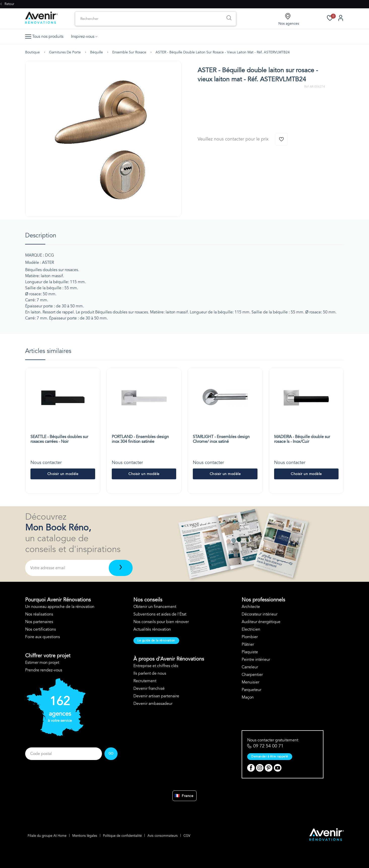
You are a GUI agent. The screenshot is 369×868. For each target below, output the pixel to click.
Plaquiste (250, 652)
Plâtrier (248, 644)
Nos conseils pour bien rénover (161, 622)
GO (111, 753)
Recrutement (145, 681)
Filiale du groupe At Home (47, 836)
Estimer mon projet (42, 663)
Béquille (97, 52)
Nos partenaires (39, 622)
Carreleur (250, 667)
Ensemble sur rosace (129, 52)
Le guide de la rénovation (156, 640)
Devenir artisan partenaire (156, 696)
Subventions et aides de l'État (160, 614)
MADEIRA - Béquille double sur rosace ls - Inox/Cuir (302, 439)
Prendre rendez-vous (44, 670)
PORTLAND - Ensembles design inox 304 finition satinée (140, 439)
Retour (7, 4)
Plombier (250, 637)
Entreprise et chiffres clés (156, 666)
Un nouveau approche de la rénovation (60, 607)
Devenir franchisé (149, 689)
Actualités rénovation (152, 629)
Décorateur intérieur (260, 614)
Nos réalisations (39, 614)
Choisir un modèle (63, 474)
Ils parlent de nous (150, 673)
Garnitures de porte (65, 52)
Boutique (32, 52)
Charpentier (252, 675)
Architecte (251, 607)
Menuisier (250, 682)
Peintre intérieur (256, 660)
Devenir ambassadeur (153, 704)
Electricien (251, 629)
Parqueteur (251, 690)
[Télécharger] (121, 568)
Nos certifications (41, 629)
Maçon (248, 697)
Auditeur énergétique (261, 622)
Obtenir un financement (155, 607)
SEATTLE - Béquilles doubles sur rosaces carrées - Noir (59, 439)
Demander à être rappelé (270, 756)
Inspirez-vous (84, 37)
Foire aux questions (43, 637)
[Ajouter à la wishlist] (281, 139)
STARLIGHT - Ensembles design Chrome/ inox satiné (221, 439)
